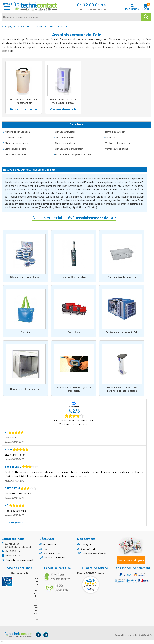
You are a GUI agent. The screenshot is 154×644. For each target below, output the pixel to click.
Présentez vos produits (94, 554)
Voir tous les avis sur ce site (74, 425)
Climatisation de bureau (17, 143)
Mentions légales (52, 554)
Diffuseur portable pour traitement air (24, 101)
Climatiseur (37, 26)
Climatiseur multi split (66, 143)
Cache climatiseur (14, 138)
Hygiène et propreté (19, 26)
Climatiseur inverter (65, 132)
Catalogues (86, 545)
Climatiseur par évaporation (69, 149)
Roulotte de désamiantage (26, 390)
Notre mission (50, 545)
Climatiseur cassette (16, 155)
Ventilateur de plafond (117, 149)
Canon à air (74, 333)
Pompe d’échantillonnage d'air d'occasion (74, 390)
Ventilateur (111, 138)
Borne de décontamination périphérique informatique (122, 390)
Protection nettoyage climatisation (73, 155)
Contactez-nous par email (19, 561)
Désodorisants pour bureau (26, 278)
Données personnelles (55, 558)
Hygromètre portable (74, 278)
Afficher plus (14, 523)
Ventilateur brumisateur (118, 143)
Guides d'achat (88, 550)
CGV (45, 550)
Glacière (26, 333)
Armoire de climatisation (17, 132)
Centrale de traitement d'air (122, 333)
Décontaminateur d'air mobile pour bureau (63, 101)
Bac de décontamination (122, 278)
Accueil (5, 26)
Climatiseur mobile (65, 138)
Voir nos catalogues (131, 561)
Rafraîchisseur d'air (115, 132)
